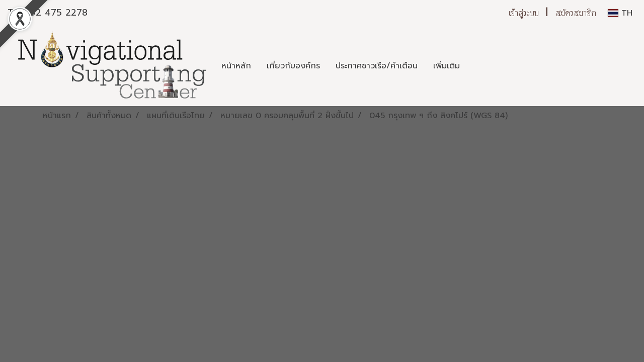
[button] (476, 66)
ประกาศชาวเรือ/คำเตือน (377, 66)
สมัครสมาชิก (576, 13)
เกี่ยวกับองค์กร (293, 66)
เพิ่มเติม (447, 66)
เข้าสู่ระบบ (524, 13)
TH (620, 13)
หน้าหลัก (236, 66)
